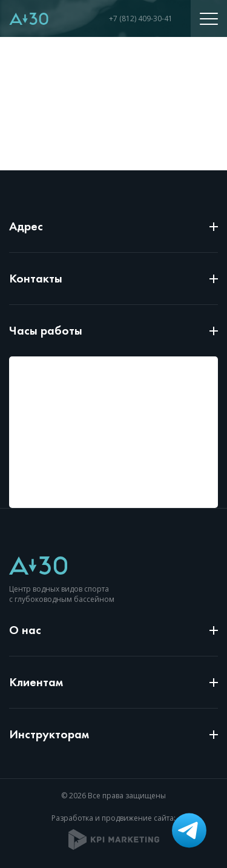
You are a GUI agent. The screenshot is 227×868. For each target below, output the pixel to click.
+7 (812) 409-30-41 (141, 18)
